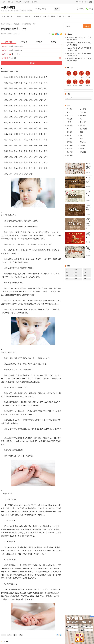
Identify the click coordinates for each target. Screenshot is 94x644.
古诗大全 (83, 116)
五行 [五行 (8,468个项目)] (67, 269)
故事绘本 (19, 16)
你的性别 (5, 54)
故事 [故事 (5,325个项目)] (85, 276)
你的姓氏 (5, 46)
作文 (68, 112)
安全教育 (83, 122)
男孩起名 (17, 24)
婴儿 (81, 119)
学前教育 (28, 16)
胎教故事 (70, 155)
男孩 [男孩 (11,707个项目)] (67, 279)
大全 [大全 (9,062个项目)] (67, 273)
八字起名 (70, 116)
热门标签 (27, 2)
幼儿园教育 (83, 129)
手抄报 (69, 135)
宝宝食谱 (61, 16)
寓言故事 (70, 125)
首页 (4, 2)
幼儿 (68, 129)
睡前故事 (70, 145)
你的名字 (5, 50)
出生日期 (5, 58)
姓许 (15, 635)
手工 (81, 132)
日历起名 (70, 142)
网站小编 (4, 34)
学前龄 (69, 122)
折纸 (81, 135)
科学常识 (83, 145)
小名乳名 (83, 125)
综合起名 (70, 152)
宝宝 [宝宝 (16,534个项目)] (76, 276)
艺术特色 (52, 16)
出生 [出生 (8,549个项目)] (76, 269)
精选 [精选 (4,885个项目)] (76, 279)
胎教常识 (83, 152)
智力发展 (37, 16)
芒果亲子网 (8, 8)
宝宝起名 (9, 16)
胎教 (45, 16)
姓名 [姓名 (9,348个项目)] (67, 276)
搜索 (57, 9)
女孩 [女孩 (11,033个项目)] (76, 273)
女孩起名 (70, 119)
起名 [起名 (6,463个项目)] (85, 279)
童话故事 (70, 149)
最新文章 (11, 2)
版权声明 (35, 2)
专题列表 (19, 2)
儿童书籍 (83, 112)
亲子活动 (70, 109)
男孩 (21, 635)
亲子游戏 (83, 109)
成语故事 (70, 132)
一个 (3, 635)
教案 (81, 139)
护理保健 (70, 139)
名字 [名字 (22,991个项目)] (85, 269)
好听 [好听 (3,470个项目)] (85, 273)
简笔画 (82, 149)
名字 (9, 635)
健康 (69, 16)
